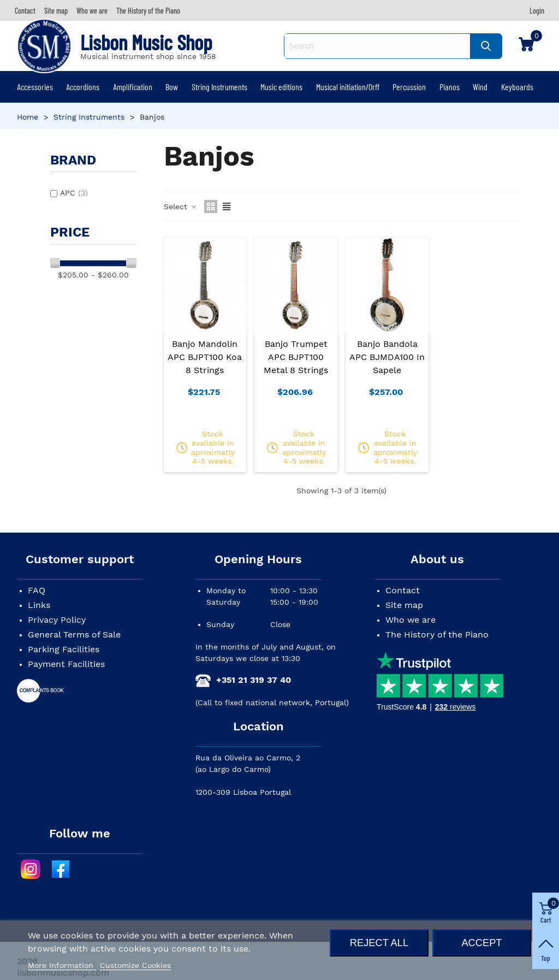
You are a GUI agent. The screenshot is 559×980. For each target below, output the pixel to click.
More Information (62, 965)
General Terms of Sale (74, 634)
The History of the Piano (437, 634)
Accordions (83, 87)
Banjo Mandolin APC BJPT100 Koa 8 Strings (205, 357)
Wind (480, 87)
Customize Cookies (135, 965)
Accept (481, 943)
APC (74, 193)
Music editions (281, 87)
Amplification (133, 87)
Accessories (35, 87)
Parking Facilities (64, 649)
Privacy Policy (57, 620)
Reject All (379, 943)
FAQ (37, 590)
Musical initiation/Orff (348, 87)
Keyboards (517, 87)
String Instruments (219, 87)
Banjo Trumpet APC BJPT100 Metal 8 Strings (296, 357)
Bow (172, 87)
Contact (403, 590)
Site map (404, 605)
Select (181, 206)
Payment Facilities (66, 664)
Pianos (450, 87)
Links (39, 605)
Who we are (411, 620)
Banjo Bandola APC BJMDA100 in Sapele (387, 357)
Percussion (409, 87)
